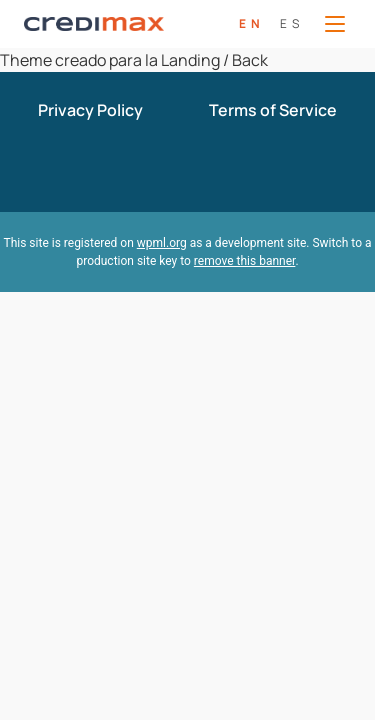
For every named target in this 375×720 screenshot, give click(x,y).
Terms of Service (273, 110)
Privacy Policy (90, 110)
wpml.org (162, 243)
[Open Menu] (335, 24)
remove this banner (245, 261)
